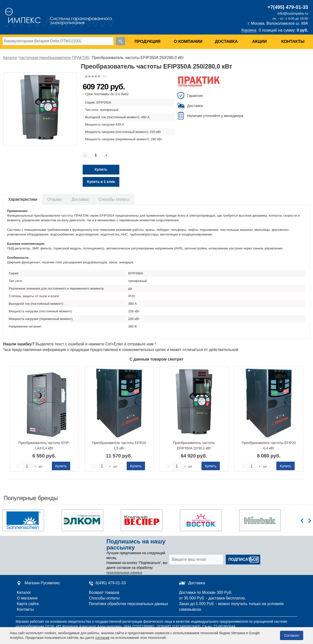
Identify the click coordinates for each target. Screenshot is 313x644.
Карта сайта (28, 604)
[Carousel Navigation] (306, 523)
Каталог (24, 592)
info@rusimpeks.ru (293, 13)
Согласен (292, 635)
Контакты (293, 41)
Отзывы (54, 199)
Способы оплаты (114, 199)
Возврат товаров (104, 592)
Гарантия (195, 96)
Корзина (249, 30)
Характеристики (23, 199)
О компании (188, 41)
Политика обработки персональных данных (129, 604)
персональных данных (124, 573)
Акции (259, 41)
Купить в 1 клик (101, 182)
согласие (102, 638)
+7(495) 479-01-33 (288, 7)
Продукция (147, 41)
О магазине (27, 598)
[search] (121, 41)
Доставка (226, 41)
